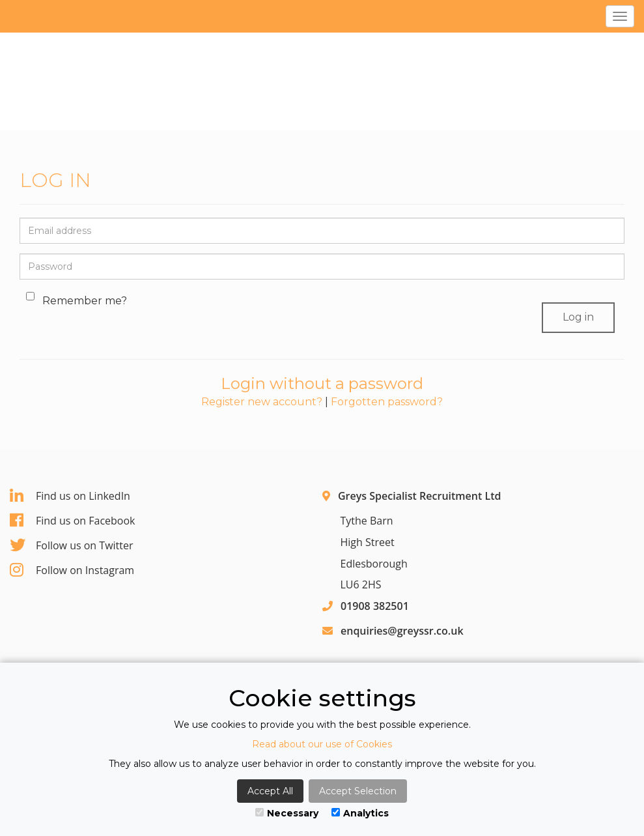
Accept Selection (358, 791)
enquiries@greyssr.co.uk (402, 631)
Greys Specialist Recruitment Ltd (419, 496)
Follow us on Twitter (72, 545)
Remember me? (78, 300)
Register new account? (262, 402)
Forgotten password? (387, 402)
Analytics (360, 813)
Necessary (287, 813)
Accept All (270, 791)
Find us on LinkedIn (70, 496)
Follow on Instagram (72, 570)
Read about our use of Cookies (322, 744)
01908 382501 (375, 606)
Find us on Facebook (72, 521)
